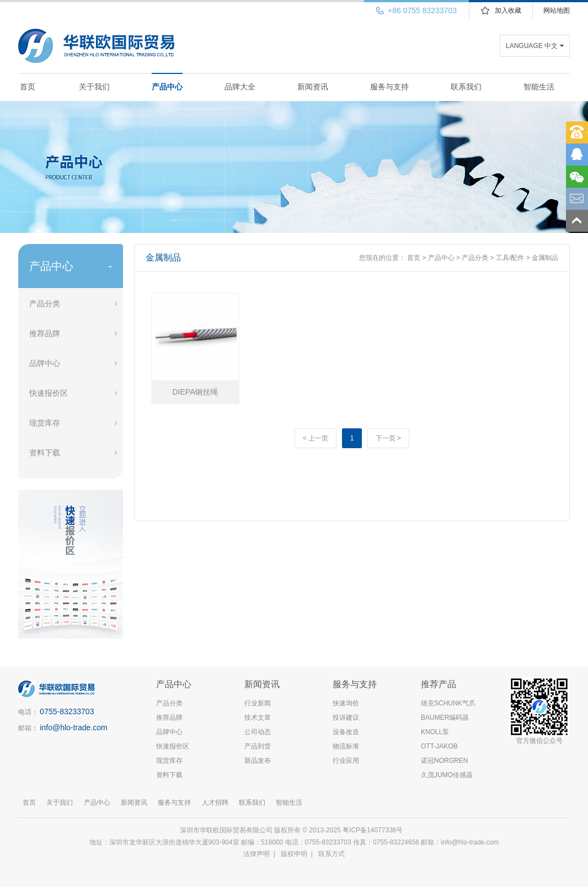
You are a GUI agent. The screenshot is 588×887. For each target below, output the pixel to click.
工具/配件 (510, 258)
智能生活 (539, 87)
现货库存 (45, 423)
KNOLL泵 (435, 732)
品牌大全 (240, 87)
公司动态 (258, 732)
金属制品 (545, 258)
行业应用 (346, 761)
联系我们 (466, 87)
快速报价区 (49, 393)
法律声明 (256, 854)
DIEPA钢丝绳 (196, 392)
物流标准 (346, 746)
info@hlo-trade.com (73, 727)
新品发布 (258, 761)
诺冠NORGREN (444, 761)
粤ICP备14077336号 (374, 830)
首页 (28, 87)
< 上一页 (316, 438)
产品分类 (45, 304)
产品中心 (167, 87)
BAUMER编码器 (445, 718)
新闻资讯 (313, 87)
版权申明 (294, 854)
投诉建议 (346, 718)
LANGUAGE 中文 (532, 46)
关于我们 (94, 87)
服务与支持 (389, 87)
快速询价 (346, 703)
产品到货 (258, 746)
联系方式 (332, 854)
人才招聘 (215, 803)
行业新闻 (258, 703)
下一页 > (388, 438)
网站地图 (557, 10)
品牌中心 (45, 363)
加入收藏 (508, 10)
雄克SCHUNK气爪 (448, 703)
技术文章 (258, 718)
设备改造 (346, 732)
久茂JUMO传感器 (447, 775)
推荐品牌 (45, 333)
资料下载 (45, 453)
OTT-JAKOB (439, 746)
